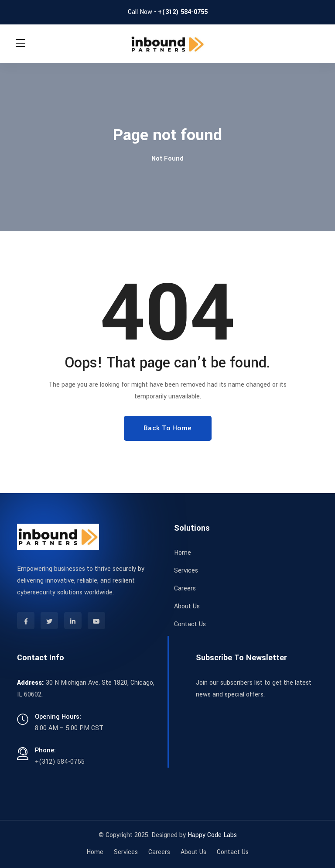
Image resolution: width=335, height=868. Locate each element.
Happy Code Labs (212, 835)
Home (183, 553)
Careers (185, 588)
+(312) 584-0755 (183, 12)
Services (186, 571)
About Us (187, 606)
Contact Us (190, 624)
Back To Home (168, 428)
